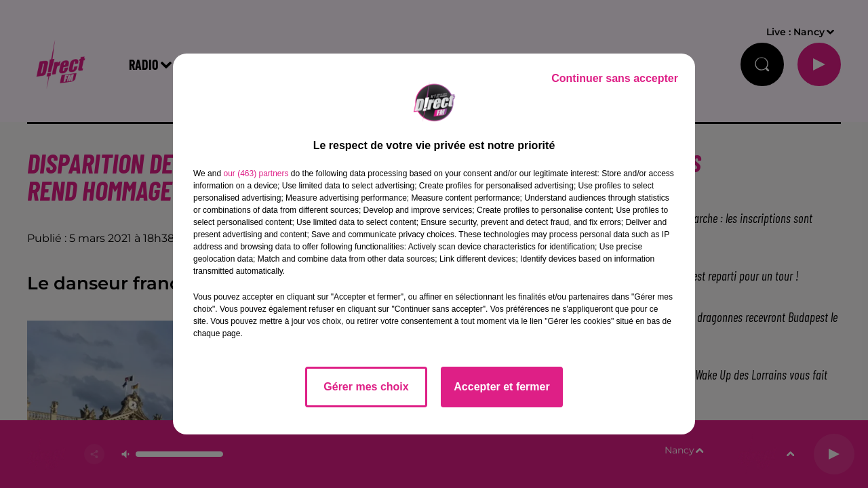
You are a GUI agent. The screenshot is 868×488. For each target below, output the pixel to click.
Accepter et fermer (501, 387)
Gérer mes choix (366, 387)
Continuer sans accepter (615, 78)
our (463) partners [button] (256, 174)
